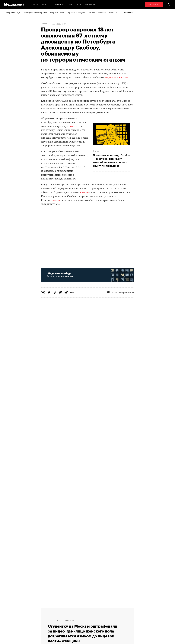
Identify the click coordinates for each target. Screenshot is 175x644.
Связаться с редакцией (121, 292)
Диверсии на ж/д (13, 12)
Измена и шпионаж (97, 12)
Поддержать (154, 4)
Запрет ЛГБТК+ (57, 12)
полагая (56, 200)
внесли (84, 193)
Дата (79, 4)
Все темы (129, 13)
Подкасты (90, 4)
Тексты (70, 4)
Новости (34, 4)
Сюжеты (46, 4)
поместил (75, 126)
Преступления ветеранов (35, 12)
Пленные (113, 12)
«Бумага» (110, 78)
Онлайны (59, 4)
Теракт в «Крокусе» (76, 12)
